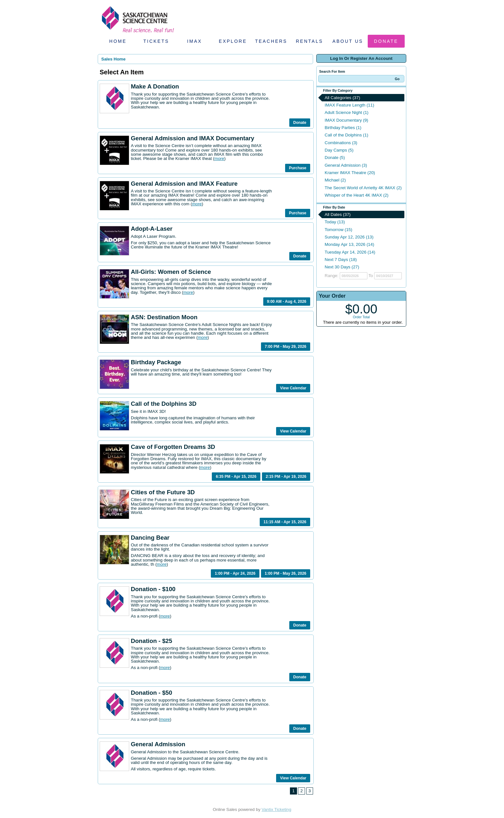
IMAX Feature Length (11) (349, 105)
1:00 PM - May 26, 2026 (286, 573)
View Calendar (293, 388)
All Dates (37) (338, 214)
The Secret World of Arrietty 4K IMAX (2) (363, 188)
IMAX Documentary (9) (346, 120)
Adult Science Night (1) (346, 112)
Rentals (310, 41)
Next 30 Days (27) (342, 267)
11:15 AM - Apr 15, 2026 (285, 522)
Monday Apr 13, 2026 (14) (349, 244)
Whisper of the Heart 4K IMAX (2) (357, 195)
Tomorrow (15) (338, 230)
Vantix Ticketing (276, 809)
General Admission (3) (346, 165)
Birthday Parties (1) (343, 128)
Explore (233, 41)
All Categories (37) (342, 98)
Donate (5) (335, 158)
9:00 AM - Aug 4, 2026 (287, 302)
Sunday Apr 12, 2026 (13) (349, 237)
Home (118, 41)
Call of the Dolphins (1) (346, 135)
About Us (348, 41)
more (219, 158)
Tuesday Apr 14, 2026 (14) (350, 252)
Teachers (271, 41)
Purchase (298, 168)
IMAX (194, 41)
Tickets (156, 41)
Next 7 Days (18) (341, 260)
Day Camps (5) (339, 150)
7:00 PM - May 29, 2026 (286, 347)
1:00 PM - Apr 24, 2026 (235, 573)
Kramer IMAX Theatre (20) (350, 173)
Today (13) (335, 222)
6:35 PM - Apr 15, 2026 (236, 477)
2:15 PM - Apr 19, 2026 (286, 477)
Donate (386, 41)
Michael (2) (335, 180)
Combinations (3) (341, 143)
